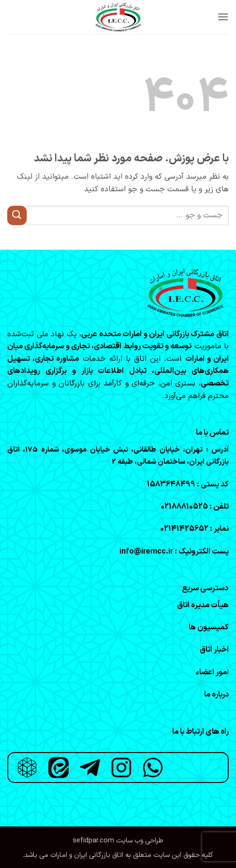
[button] (223, 17)
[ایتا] (59, 768)
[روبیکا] (27, 768)
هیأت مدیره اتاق (203, 605)
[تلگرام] (90, 768)
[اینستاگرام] (121, 768)
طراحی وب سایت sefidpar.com (118, 841)
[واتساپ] (153, 768)
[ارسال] (17, 215)
